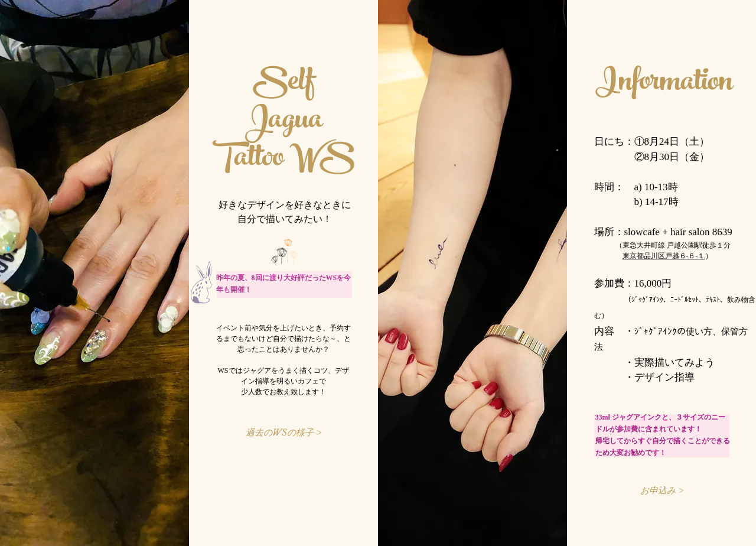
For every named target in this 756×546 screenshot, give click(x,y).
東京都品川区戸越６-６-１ (664, 256)
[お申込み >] (662, 490)
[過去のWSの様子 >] (284, 432)
